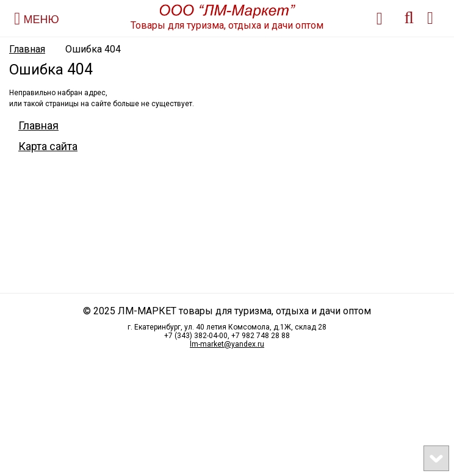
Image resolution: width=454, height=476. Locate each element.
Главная (27, 49)
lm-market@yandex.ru (227, 344)
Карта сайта (48, 146)
